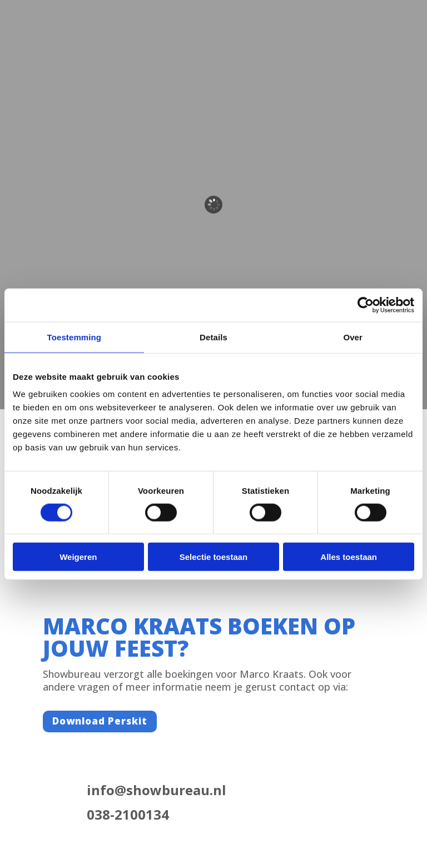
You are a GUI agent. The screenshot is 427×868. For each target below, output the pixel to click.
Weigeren (78, 557)
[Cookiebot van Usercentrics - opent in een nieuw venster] (366, 305)
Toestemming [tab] (75, 337)
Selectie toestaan (214, 557)
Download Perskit (100, 721)
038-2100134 (128, 814)
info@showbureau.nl (157, 790)
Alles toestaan (349, 557)
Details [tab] (213, 337)
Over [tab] (353, 337)
